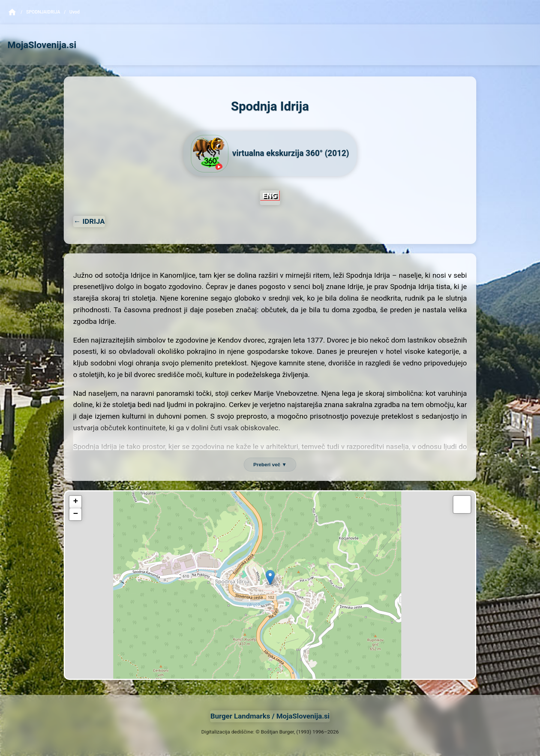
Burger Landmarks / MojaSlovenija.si (270, 716)
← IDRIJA (89, 221)
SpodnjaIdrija (43, 12)
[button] (270, 577)
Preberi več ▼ (270, 465)
